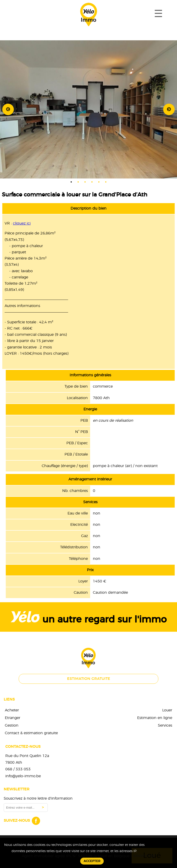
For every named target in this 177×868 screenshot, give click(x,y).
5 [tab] (99, 182)
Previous (8, 109)
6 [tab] (106, 182)
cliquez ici (22, 223)
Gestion (12, 725)
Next (169, 109)
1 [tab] (71, 182)
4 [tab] (92, 182)
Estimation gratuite (89, 679)
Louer (167, 710)
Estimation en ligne (155, 718)
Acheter (12, 710)
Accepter (92, 861)
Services (165, 725)
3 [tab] (85, 182)
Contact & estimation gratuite (31, 733)
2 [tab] (78, 182)
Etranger (13, 718)
